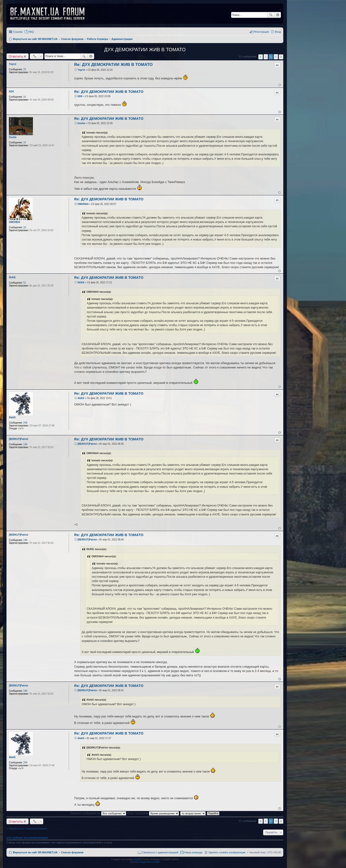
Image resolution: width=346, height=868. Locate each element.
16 (25, 97)
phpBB (137, 859)
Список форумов (72, 852)
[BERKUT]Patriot (19, 439)
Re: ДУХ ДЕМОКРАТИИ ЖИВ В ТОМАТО (114, 65)
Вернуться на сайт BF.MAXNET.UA (35, 852)
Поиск (271, 15)
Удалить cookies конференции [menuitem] (227, 852)
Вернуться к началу (280, 85)
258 (25, 423)
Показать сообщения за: (98, 813)
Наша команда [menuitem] (193, 852)
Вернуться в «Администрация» (28, 829)
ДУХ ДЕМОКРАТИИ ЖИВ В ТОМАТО (145, 50)
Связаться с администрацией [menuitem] (160, 852)
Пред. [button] (261, 57)
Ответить (16, 56)
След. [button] (281, 57)
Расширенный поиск (278, 15)
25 (25, 69)
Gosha (13, 137)
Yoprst (13, 64)
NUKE (12, 277)
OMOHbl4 (14, 222)
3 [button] (276, 57)
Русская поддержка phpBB (145, 862)
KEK (11, 92)
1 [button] (266, 57)
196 (25, 444)
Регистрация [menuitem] (261, 32)
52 (25, 283)
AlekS (12, 417)
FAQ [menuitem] (31, 32)
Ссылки (18, 32)
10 (25, 143)
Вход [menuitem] (278, 32)
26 (25, 227)
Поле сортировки (153, 813)
